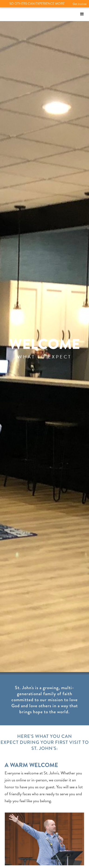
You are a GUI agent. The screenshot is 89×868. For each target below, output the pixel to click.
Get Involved (80, 4)
